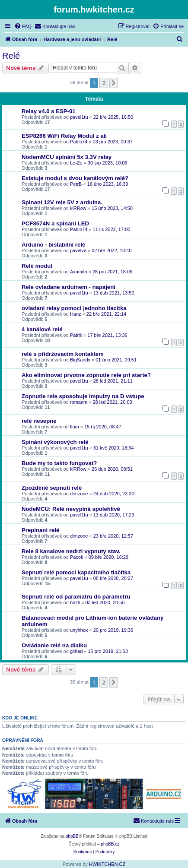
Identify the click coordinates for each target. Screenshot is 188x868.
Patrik (76, 335)
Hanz (76, 314)
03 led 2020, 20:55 (105, 602)
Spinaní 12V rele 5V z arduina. (62, 202)
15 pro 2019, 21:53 (108, 651)
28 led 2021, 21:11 (113, 381)
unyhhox (79, 630)
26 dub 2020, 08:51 (112, 469)
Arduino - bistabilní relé (53, 245)
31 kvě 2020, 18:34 (114, 448)
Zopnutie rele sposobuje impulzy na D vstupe (83, 396)
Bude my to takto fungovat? (59, 463)
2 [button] (104, 83)
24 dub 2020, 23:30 (114, 494)
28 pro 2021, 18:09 (112, 272)
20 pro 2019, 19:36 (113, 630)
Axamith (79, 272)
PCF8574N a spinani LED (55, 223)
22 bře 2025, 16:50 (113, 117)
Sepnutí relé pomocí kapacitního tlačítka (76, 572)
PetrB (76, 184)
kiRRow (78, 208)
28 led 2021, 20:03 (112, 402)
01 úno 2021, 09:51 (116, 360)
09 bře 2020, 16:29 (108, 557)
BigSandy (80, 360)
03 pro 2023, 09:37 (113, 142)
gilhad (76, 651)
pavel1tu (79, 117)
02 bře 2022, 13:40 (112, 250)
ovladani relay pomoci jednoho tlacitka (74, 308)
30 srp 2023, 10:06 (108, 163)
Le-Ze (76, 163)
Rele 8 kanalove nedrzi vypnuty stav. (71, 551)
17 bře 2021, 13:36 (107, 335)
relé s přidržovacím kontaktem (63, 354)
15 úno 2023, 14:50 (112, 208)
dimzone (79, 494)
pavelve (78, 250)
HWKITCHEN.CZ (107, 864)
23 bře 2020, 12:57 (113, 536)
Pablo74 (79, 142)
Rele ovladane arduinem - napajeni (69, 287)
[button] (114, 83)
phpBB (72, 836)
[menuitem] (23, 26)
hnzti (75, 602)
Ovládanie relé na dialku (54, 645)
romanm (79, 402)
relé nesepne (39, 421)
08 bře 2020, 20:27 (113, 578)
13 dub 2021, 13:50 (114, 293)
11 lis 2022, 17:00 (112, 229)
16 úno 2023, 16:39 (108, 184)
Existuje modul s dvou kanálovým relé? (75, 178)
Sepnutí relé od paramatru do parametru (76, 597)
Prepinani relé (40, 530)
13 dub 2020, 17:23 (114, 515)
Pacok (77, 557)
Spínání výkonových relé (55, 442)
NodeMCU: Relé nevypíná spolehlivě (71, 509)
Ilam (75, 427)
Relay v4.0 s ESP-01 (49, 111)
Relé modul (37, 266)
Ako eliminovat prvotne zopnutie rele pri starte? (86, 375)
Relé (11, 56)
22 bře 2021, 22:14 (106, 314)
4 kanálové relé (42, 329)
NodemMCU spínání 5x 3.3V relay (67, 157)
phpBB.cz (110, 844)
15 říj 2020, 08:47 (103, 427)
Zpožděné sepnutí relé (52, 488)
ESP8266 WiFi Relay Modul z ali (64, 136)
